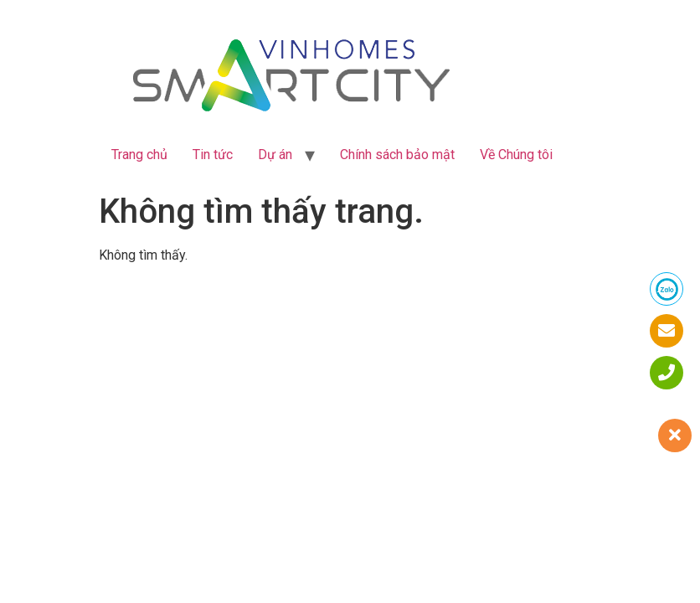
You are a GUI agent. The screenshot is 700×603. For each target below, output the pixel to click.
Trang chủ (139, 155)
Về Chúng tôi (516, 155)
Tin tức (213, 155)
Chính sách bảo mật (397, 155)
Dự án (275, 155)
